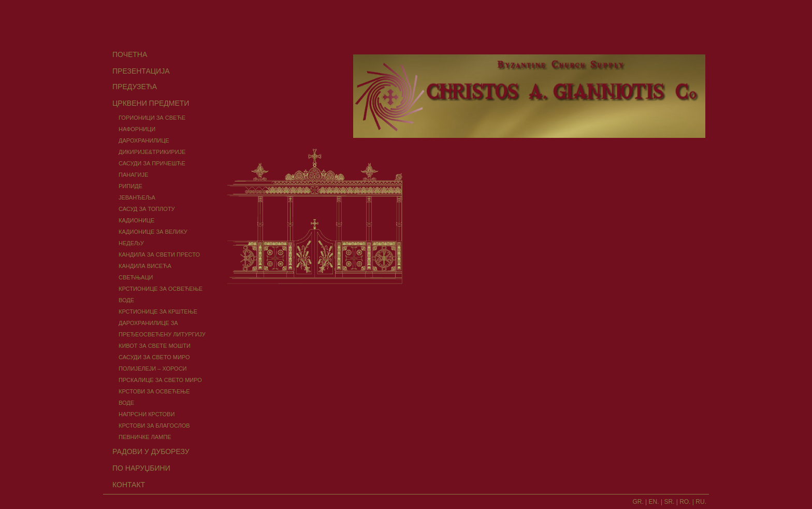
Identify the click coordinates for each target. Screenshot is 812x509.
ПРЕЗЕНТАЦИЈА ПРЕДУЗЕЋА (141, 79)
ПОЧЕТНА (130, 54)
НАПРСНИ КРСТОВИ (147, 414)
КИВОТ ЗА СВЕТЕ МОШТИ (155, 346)
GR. (638, 502)
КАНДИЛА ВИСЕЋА (145, 266)
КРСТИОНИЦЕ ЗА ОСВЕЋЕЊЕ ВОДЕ (161, 294)
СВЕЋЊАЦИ (136, 277)
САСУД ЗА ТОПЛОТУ (147, 209)
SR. (669, 502)
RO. (685, 502)
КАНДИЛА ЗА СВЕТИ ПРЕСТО (159, 254)
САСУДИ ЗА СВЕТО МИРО (154, 357)
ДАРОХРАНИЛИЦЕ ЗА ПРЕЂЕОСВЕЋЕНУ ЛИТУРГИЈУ (162, 329)
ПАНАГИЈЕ (133, 175)
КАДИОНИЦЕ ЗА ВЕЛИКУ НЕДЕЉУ (153, 237)
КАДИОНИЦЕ (136, 220)
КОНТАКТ (129, 485)
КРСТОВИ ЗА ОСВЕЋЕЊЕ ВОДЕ (154, 397)
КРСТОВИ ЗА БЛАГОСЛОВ (154, 426)
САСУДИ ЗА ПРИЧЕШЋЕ (152, 163)
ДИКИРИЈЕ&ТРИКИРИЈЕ (152, 152)
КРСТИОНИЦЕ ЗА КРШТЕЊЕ (158, 312)
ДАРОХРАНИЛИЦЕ (144, 140)
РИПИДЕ (130, 186)
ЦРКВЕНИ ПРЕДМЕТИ (151, 103)
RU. (701, 502)
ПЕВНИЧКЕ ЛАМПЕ (145, 437)
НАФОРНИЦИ (137, 129)
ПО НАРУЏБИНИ (141, 468)
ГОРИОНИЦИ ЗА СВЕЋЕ (152, 118)
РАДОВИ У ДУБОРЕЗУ (151, 451)
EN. (654, 502)
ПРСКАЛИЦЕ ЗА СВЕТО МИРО (160, 380)
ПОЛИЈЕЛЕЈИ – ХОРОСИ (153, 369)
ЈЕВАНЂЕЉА (137, 197)
